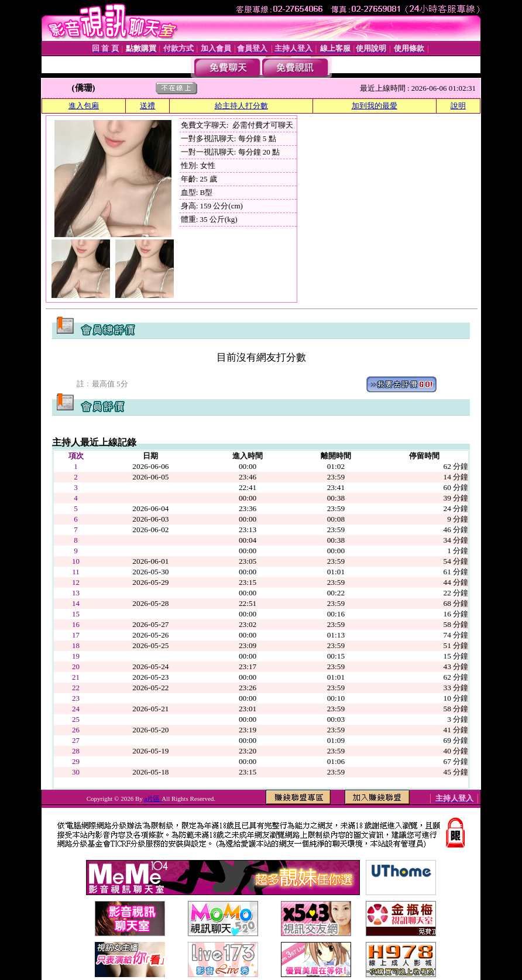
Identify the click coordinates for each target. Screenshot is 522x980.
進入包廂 (84, 106)
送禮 (147, 106)
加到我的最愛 (375, 106)
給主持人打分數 (241, 106)
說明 (458, 106)
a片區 (153, 799)
